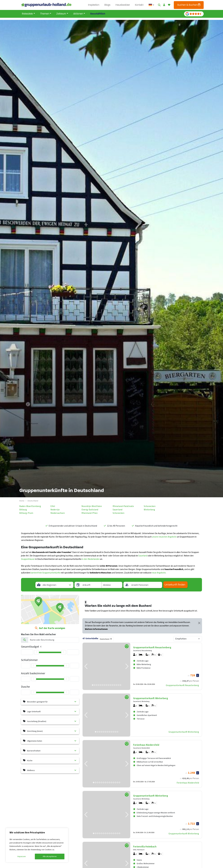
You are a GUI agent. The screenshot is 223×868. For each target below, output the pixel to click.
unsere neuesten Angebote (164, 537)
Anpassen (22, 856)
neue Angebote (159, 573)
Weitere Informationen (96, 629)
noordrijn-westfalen (92, 506)
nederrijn (55, 510)
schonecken (118, 513)
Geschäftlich (98, 14)
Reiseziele (27, 14)
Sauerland (143, 556)
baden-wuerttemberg (30, 506)
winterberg (149, 510)
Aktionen (78, 14)
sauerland (117, 510)
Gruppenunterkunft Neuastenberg (182, 685)
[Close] (199, 623)
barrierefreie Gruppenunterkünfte (46, 573)
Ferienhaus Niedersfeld (188, 783)
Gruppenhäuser (28, 559)
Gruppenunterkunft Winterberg (184, 732)
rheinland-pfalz (90, 513)
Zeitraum (61, 14)
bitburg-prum (26, 513)
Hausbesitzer (123, 5)
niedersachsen (58, 513)
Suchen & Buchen (189, 5)
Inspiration (94, 5)
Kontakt (139, 5)
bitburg (23, 510)
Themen (45, 14)
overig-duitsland (90, 510)
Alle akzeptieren (50, 856)
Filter (119, 639)
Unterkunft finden (175, 585)
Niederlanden (94, 559)
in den (85, 559)
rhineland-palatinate (123, 506)
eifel (53, 506)
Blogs (107, 5)
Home (22, 501)
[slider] (37, 652)
